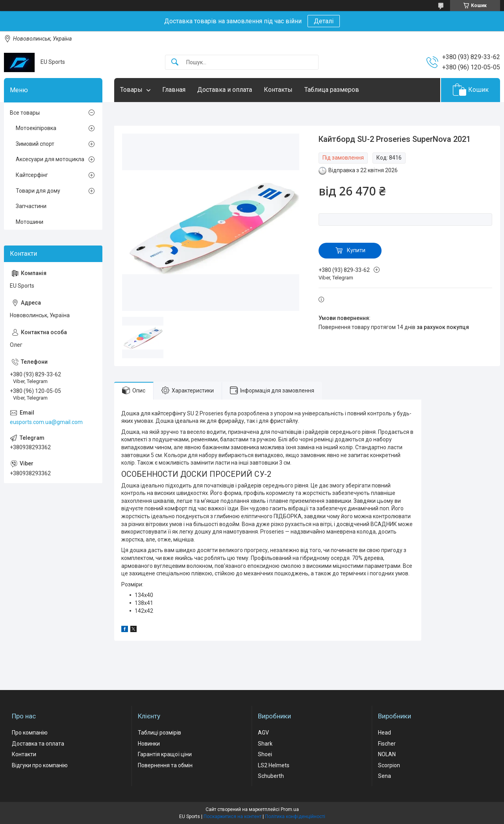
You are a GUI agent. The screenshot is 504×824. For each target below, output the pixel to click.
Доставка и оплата (225, 90)
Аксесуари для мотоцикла (50, 159)
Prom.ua (290, 809)
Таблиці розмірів (159, 733)
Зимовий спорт (35, 144)
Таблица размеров (332, 90)
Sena (384, 776)
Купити (356, 250)
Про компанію (30, 733)
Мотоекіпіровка (36, 128)
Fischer (387, 744)
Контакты (278, 90)
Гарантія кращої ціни (165, 754)
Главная (174, 90)
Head (384, 733)
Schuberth (271, 776)
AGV (263, 733)
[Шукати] (175, 62)
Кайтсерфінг (32, 175)
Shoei (265, 754)
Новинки (149, 744)
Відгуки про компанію (40, 765)
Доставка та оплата (38, 744)
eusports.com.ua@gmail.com (46, 422)
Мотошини (30, 222)
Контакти (24, 754)
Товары (131, 90)
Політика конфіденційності (295, 817)
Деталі (324, 21)
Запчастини (31, 206)
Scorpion (389, 765)
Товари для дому (38, 191)
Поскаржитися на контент (233, 817)
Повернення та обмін (165, 765)
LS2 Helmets (274, 765)
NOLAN (387, 754)
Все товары (25, 113)
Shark (265, 744)
